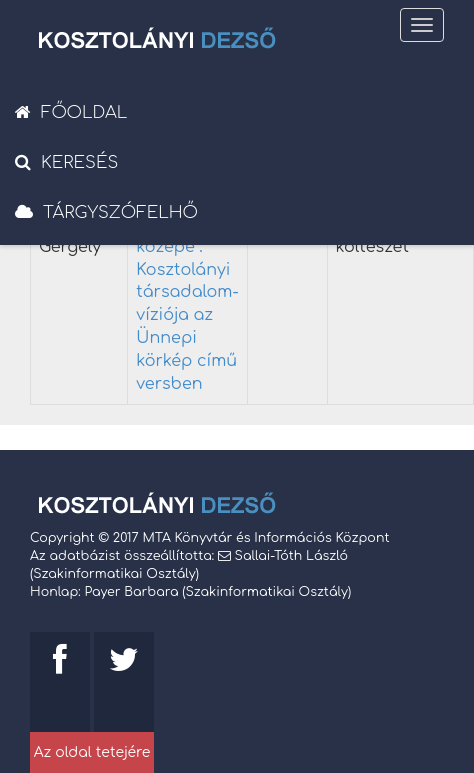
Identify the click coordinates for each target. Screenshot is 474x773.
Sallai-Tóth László (291, 556)
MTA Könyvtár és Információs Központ (265, 538)
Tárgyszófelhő (106, 212)
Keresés (66, 162)
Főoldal (71, 112)
